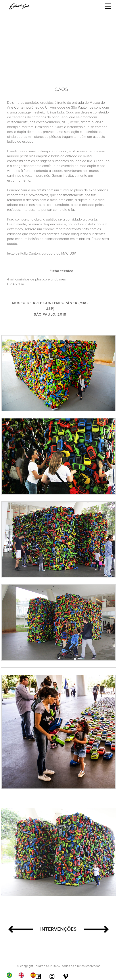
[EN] (22, 975)
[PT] (10, 975)
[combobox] (10, 975)
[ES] (34, 975)
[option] (22, 975)
